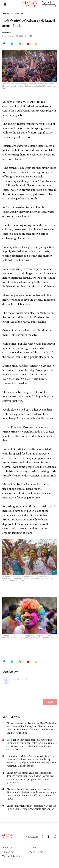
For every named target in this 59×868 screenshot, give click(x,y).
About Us (7, 848)
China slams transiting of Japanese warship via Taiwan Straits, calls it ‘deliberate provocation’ (31, 807)
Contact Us (8, 852)
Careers (34, 848)
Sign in (45, 2)
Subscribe (49, 6)
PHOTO (7, 14)
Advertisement (37, 852)
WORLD (18, 14)
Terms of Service (11, 856)
